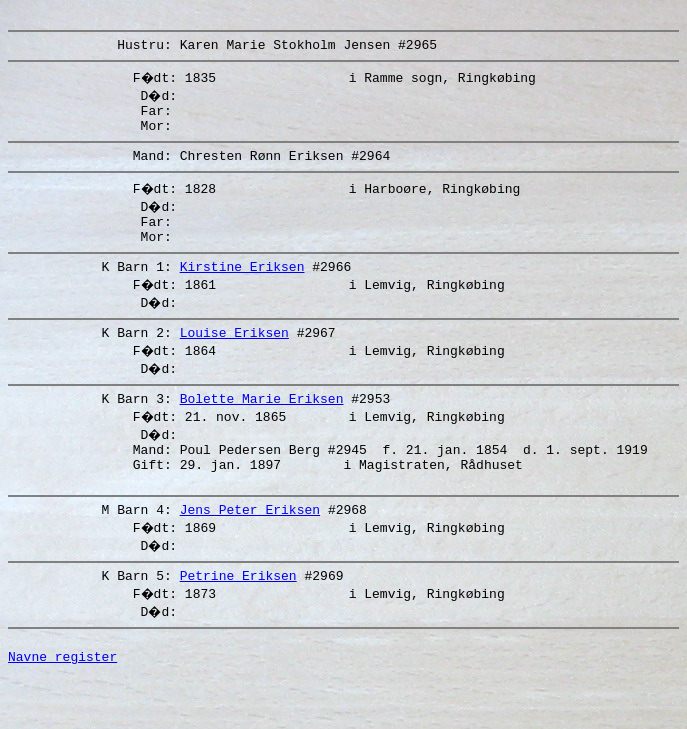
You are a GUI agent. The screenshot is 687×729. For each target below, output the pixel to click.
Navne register (62, 707)
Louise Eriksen (234, 359)
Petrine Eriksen (238, 620)
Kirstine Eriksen (242, 290)
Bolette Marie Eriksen (262, 428)
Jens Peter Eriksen (250, 551)
